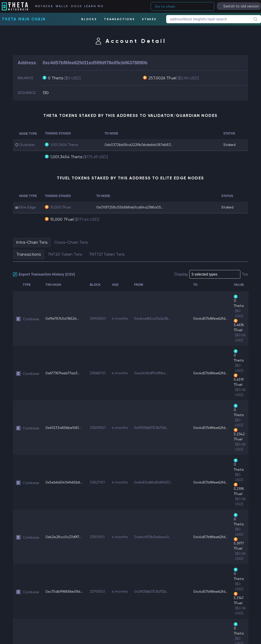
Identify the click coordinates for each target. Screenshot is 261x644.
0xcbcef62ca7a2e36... (152, 318)
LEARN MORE (94, 6)
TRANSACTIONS (119, 19)
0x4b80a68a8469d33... (153, 482)
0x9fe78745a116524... (62, 318)
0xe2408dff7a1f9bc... (151, 373)
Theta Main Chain (24, 19)
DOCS (76, 6)
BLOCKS (89, 19)
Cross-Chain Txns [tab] (71, 242)
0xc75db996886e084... (64, 591)
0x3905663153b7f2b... (151, 428)
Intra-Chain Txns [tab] (32, 242)
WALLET (62, 6)
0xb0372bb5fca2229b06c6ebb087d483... (139, 145)
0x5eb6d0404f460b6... (64, 482)
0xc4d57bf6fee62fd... (210, 318)
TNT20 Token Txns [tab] (65, 254)
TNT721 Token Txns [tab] (107, 254)
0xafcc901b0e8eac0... (153, 537)
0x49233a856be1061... (63, 428)
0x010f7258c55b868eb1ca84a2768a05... (130, 207)
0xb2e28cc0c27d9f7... (63, 537)
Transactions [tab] (29, 254)
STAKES (149, 19)
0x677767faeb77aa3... (63, 373)
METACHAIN (44, 6)
